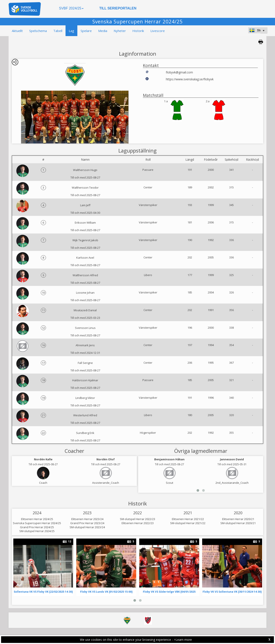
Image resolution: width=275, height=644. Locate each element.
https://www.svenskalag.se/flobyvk (190, 79)
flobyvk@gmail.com (179, 72)
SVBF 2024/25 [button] (71, 8)
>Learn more (183, 640)
